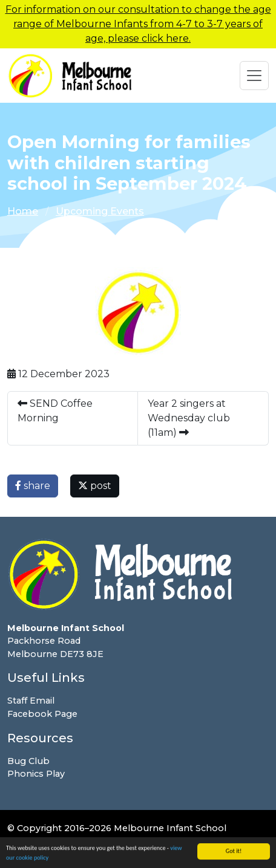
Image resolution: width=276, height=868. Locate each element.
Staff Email (31, 701)
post (95, 486)
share (33, 486)
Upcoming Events (100, 211)
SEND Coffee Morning (55, 411)
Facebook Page (42, 714)
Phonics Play (36, 774)
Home (23, 211)
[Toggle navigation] (254, 76)
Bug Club (28, 761)
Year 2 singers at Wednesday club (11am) (189, 418)
